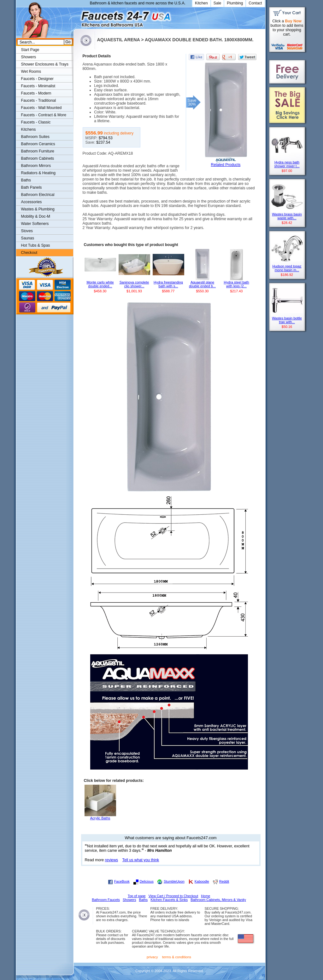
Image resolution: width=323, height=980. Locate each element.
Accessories (32, 202)
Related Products (226, 165)
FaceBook (122, 881)
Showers (29, 57)
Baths (26, 180)
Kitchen (201, 3)
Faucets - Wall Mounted (41, 108)
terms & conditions (177, 957)
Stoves (27, 231)
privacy (152, 957)
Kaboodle (202, 881)
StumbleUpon (174, 881)
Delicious (147, 881)
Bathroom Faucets (106, 900)
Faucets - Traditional (39, 100)
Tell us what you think (141, 860)
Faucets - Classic (36, 122)
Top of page (137, 896)
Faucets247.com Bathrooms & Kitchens (76, 17)
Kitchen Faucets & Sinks (169, 900)
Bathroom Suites (35, 137)
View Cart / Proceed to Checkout (173, 896)
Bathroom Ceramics (38, 144)
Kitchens (29, 129)
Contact (255, 3)
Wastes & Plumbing (38, 209)
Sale (217, 3)
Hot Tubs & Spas (36, 245)
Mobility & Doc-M (36, 216)
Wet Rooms (31, 72)
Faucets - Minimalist (38, 86)
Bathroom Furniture (38, 151)
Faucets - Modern (36, 93)
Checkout (29, 253)
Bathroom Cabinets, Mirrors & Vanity (218, 900)
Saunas (28, 238)
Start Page (30, 50)
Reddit (224, 881)
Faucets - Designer (37, 79)
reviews (112, 860)
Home (206, 896)
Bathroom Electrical (38, 195)
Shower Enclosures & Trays (45, 64)
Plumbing (235, 3)
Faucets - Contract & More (44, 115)
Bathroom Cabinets (38, 158)
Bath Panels (32, 187)
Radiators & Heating (38, 173)
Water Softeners (35, 224)
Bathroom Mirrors (36, 166)
